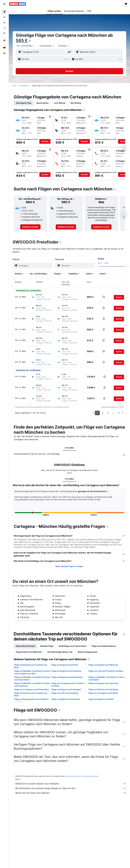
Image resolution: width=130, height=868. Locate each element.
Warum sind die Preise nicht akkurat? (71, 793)
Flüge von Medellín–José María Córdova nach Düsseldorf (32, 678)
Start (14, 86)
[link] (30, 227)
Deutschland (24, 86)
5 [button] (119, 413)
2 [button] (102, 413)
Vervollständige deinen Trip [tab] (60, 652)
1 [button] (97, 413)
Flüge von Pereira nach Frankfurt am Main (31, 694)
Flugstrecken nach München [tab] (29, 652)
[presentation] (30, 41)
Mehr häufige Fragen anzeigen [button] (69, 566)
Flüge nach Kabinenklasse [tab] (104, 646)
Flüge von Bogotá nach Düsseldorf (67, 677)
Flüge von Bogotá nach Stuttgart (66, 689)
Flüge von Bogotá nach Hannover (103, 683)
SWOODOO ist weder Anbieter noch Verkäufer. (71, 784)
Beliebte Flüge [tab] (47, 646)
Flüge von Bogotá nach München (103, 665)
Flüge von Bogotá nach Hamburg (66, 671)
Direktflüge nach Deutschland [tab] (72, 646)
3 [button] (108, 413)
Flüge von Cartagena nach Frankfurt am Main (68, 685)
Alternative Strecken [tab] (25, 646)
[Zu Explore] (4, 33)
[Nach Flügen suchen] (4, 12)
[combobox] (64, 46)
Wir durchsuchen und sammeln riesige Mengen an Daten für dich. (71, 788)
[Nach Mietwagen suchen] (4, 23)
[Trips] (4, 41)
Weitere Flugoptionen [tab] (88, 652)
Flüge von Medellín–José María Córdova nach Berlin (106, 678)
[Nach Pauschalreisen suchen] (4, 28)
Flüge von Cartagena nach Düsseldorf (32, 689)
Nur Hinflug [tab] (76, 103)
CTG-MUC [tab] (69, 448)
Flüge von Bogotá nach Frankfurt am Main (31, 666)
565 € (22, 40)
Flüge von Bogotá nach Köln (101, 699)
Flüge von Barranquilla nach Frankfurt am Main (31, 700)
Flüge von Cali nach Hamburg (65, 693)
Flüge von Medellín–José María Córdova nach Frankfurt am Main (32, 672)
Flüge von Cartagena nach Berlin (103, 693)
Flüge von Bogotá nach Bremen (66, 699)
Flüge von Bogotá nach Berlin (65, 665)
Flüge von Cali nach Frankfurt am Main (106, 671)
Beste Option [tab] (43, 103)
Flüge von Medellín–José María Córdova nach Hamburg (32, 685)
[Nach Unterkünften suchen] (4, 17)
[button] (4, 4)
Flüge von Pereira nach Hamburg (103, 689)
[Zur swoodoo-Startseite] (18, 4)
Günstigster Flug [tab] (24, 103)
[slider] (127, 266)
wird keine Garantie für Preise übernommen (82, 776)
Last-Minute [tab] (60, 103)
